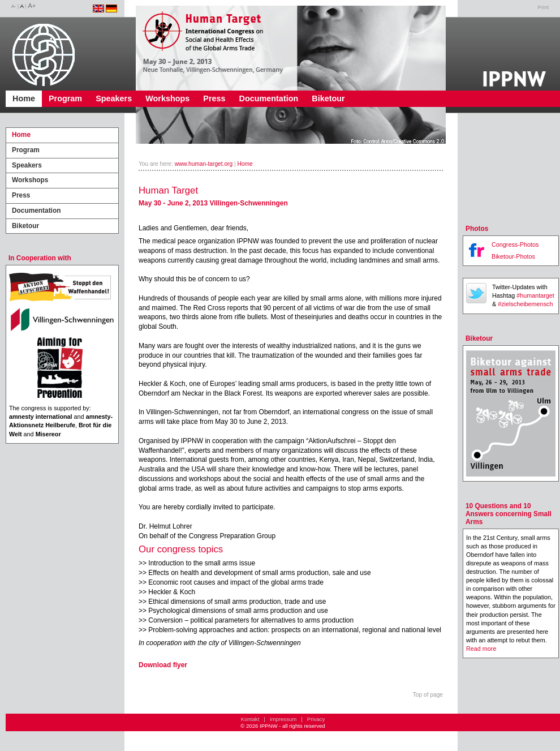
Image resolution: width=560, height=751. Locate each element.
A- (14, 7)
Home (24, 98)
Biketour (328, 98)
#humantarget (535, 295)
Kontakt (250, 719)
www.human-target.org (204, 164)
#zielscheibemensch (525, 304)
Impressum (283, 719)
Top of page (428, 695)
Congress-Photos (515, 244)
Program (65, 98)
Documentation (269, 98)
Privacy (316, 719)
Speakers (114, 98)
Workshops (167, 98)
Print (543, 7)
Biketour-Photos (513, 256)
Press (214, 98)
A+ (32, 6)
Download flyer (163, 665)
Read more (481, 649)
